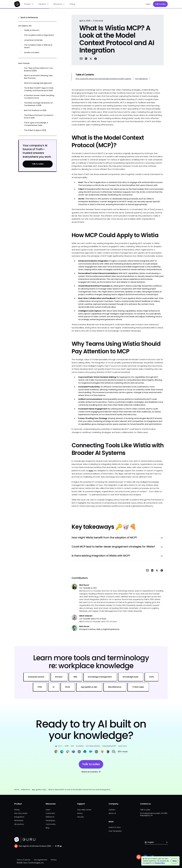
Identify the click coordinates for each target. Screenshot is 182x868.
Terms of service (24, 860)
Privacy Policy (160, 863)
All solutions (19, 824)
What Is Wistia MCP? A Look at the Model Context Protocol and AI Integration (79, 790)
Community (51, 824)
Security (80, 817)
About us (112, 813)
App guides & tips (39, 790)
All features (19, 820)
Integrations (19, 817)
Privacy (54, 860)
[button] (29, 4)
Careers (112, 810)
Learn (48, 810)
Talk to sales (160, 4)
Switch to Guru (115, 827)
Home (17, 790)
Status (80, 813)
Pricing (72, 4)
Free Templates (115, 831)
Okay (175, 861)
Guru (91, 471)
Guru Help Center (84, 810)
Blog (48, 828)
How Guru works (21, 813)
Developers (50, 820)
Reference (26, 790)
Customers (50, 813)
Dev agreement (41, 860)
